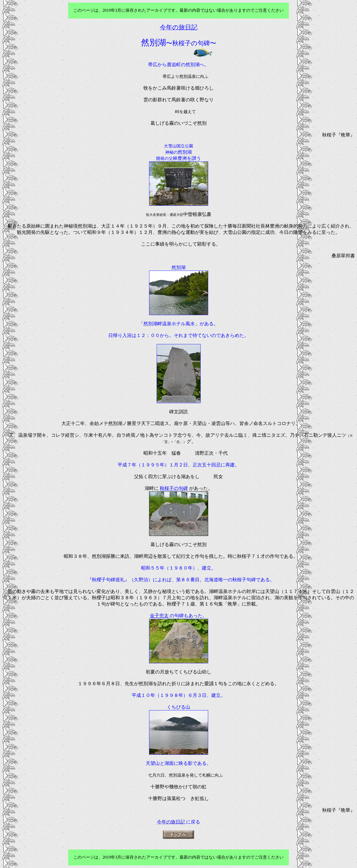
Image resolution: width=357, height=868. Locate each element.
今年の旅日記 (171, 822)
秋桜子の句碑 (174, 488)
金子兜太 (159, 616)
